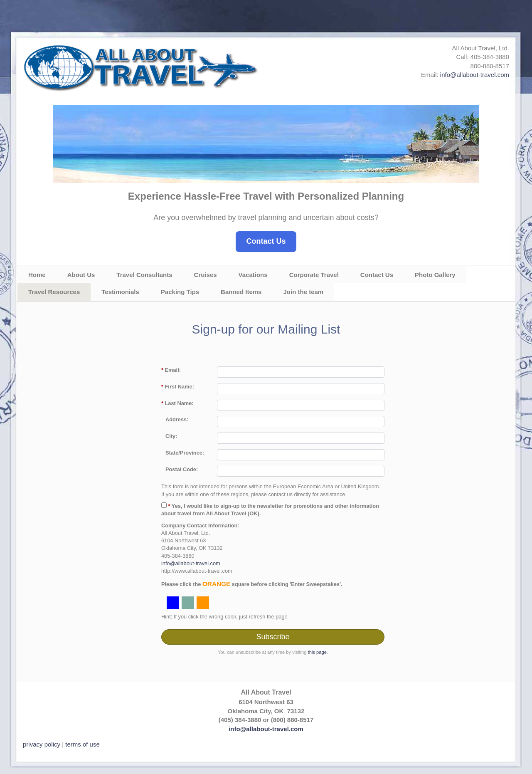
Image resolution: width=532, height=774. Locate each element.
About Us (81, 275)
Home (37, 275)
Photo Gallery (435, 275)
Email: (171, 370)
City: (171, 436)
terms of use (83, 744)
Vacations (253, 275)
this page (317, 652)
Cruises (206, 275)
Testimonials (120, 292)
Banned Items (241, 292)
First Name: (178, 387)
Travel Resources (54, 292)
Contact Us (266, 241)
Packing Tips (180, 292)
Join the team (303, 292)
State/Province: (185, 453)
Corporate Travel (314, 275)
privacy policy (42, 744)
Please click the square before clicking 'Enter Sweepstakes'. (252, 584)
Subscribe (273, 637)
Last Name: (177, 403)
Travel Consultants (144, 275)
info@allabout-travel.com (475, 75)
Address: (177, 419)
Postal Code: (182, 469)
